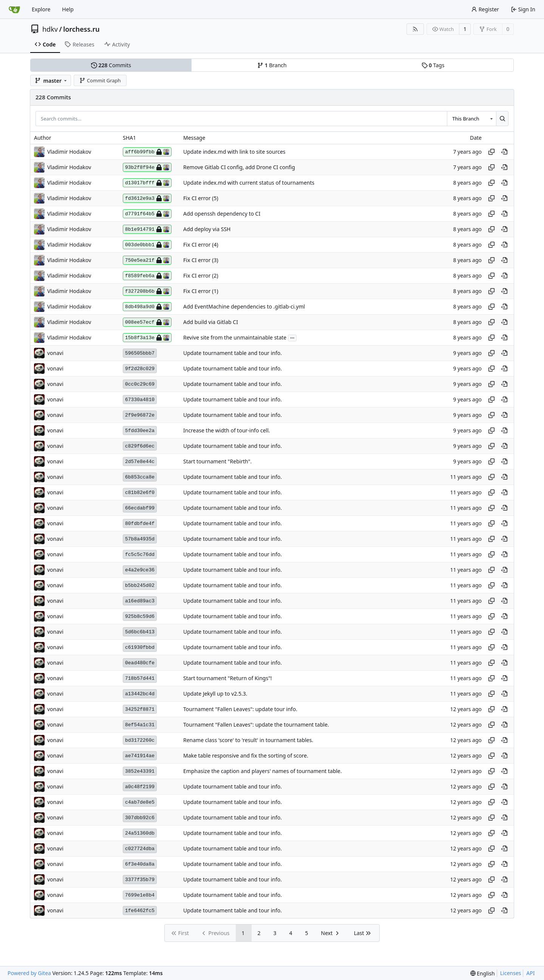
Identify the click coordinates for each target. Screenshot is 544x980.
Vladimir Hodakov (69, 152)
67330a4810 (140, 400)
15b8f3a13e (147, 338)
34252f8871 (140, 709)
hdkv (50, 29)
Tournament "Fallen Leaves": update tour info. (240, 709)
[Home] (14, 9)
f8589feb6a (147, 276)
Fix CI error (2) (201, 276)
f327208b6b (147, 291)
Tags (433, 65)
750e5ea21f (147, 260)
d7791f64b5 (147, 214)
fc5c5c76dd (140, 555)
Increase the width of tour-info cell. (227, 431)
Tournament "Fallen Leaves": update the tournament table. (256, 725)
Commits (111, 65)
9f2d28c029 (140, 369)
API (530, 973)
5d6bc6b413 (140, 632)
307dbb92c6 (140, 818)
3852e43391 (140, 771)
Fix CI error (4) (201, 245)
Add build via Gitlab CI (211, 322)
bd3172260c (140, 740)
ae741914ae (140, 756)
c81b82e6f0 (140, 493)
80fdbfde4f (140, 524)
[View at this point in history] (504, 152)
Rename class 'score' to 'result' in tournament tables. (248, 740)
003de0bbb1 (147, 245)
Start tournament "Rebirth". (217, 462)
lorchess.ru (81, 29)
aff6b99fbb (147, 152)
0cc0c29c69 (140, 384)
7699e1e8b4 (140, 895)
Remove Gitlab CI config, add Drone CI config (239, 167)
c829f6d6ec (140, 446)
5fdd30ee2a (140, 431)
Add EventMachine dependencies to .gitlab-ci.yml (244, 307)
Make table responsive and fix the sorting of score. (246, 756)
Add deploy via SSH (207, 229)
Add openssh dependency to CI (222, 214)
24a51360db (140, 833)
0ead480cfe (140, 663)
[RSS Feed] (415, 29)
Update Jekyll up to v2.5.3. (215, 694)
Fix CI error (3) (201, 260)
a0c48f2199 (140, 787)
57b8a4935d (140, 539)
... (292, 337)
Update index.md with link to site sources (234, 152)
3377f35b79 (140, 880)
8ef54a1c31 (140, 725)
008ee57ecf (147, 322)
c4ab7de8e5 (140, 802)
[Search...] (502, 119)
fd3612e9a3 (147, 198)
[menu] (483, 973)
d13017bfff (147, 183)
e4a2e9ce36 (140, 570)
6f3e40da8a (140, 864)
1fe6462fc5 (140, 911)
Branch (272, 65)
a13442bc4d (140, 694)
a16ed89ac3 (140, 601)
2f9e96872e (140, 415)
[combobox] (471, 119)
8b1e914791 (147, 229)
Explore (41, 9)
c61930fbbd (140, 647)
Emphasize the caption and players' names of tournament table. (263, 771)
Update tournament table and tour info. (233, 353)
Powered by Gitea (29, 973)
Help (68, 9)
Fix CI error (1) (201, 291)
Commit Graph (100, 80)
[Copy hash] (491, 152)
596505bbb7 (140, 353)
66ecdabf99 (140, 508)
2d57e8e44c (140, 462)
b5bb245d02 (140, 586)
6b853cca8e (140, 477)
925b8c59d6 (140, 617)
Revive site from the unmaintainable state (235, 338)
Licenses (511, 973)
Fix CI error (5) (201, 198)
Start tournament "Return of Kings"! (228, 678)
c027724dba (140, 849)
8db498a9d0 (147, 307)
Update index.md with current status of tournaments (249, 183)
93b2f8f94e (147, 167)
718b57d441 (140, 678)
